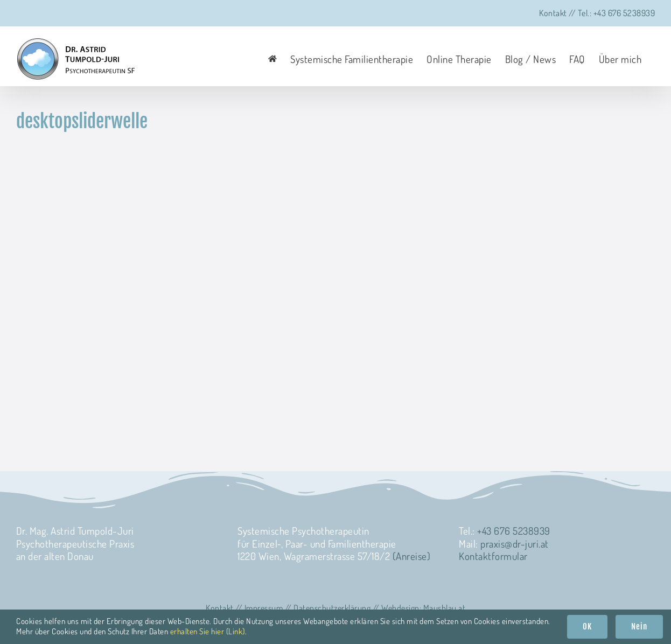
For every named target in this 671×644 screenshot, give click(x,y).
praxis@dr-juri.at (515, 544)
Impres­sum (264, 608)
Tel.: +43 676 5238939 (617, 13)
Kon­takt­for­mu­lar (493, 556)
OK (587, 626)
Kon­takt (220, 608)
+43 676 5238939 (514, 531)
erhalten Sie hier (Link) (208, 631)
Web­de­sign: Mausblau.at (423, 608)
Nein (639, 626)
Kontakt (553, 13)
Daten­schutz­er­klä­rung (332, 608)
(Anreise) (412, 556)
